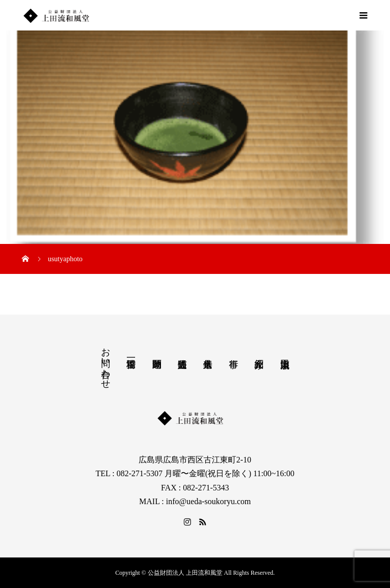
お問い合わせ (106, 363)
